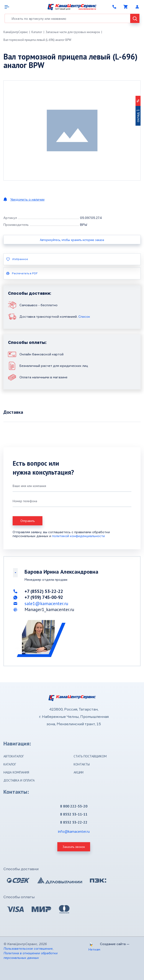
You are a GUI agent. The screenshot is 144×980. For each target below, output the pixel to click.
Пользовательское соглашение (28, 948)
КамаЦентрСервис (16, 32)
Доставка (13, 412)
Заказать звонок (74, 847)
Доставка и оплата (19, 780)
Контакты (82, 764)
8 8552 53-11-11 (74, 814)
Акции (79, 772)
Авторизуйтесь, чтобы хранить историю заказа (72, 240)
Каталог (37, 32)
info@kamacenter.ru (74, 831)
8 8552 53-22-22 (74, 822)
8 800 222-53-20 (74, 806)
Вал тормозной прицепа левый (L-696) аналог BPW (37, 40)
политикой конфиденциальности (78, 536)
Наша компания (16, 772)
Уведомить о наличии (27, 199)
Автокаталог (14, 756)
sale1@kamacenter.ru (46, 603)
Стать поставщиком (90, 756)
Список (84, 316)
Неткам (94, 949)
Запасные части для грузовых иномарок (73, 32)
